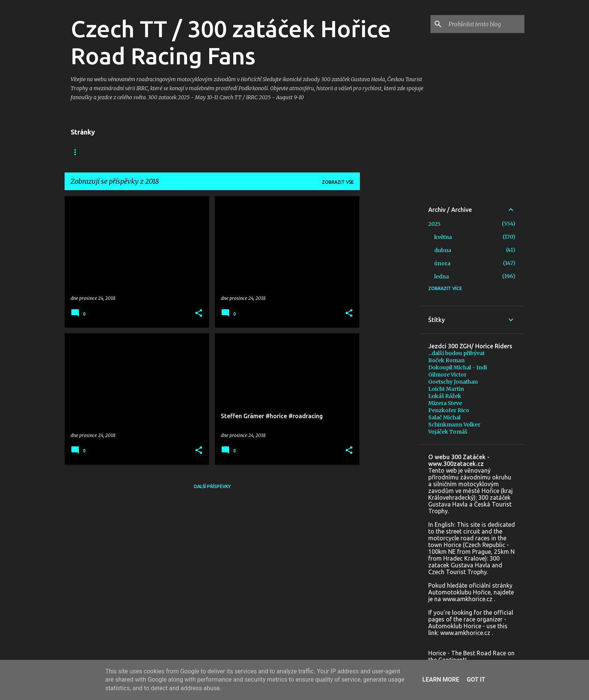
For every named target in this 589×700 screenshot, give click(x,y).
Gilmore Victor (447, 375)
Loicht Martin (446, 389)
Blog (77, 152)
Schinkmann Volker (454, 425)
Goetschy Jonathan (453, 382)
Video (149, 152)
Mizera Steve (445, 403)
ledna (442, 277)
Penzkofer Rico (449, 410)
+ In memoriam (222, 152)
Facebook (113, 152)
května (443, 237)
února (442, 263)
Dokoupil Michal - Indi (458, 367)
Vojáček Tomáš (448, 432)
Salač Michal (444, 417)
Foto (180, 152)
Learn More (441, 680)
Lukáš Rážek (445, 396)
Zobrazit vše (338, 182)
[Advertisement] (390, 309)
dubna (443, 250)
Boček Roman (446, 360)
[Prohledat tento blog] (485, 24)
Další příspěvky (212, 486)
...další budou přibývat (456, 353)
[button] (199, 314)
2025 (434, 224)
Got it (476, 680)
